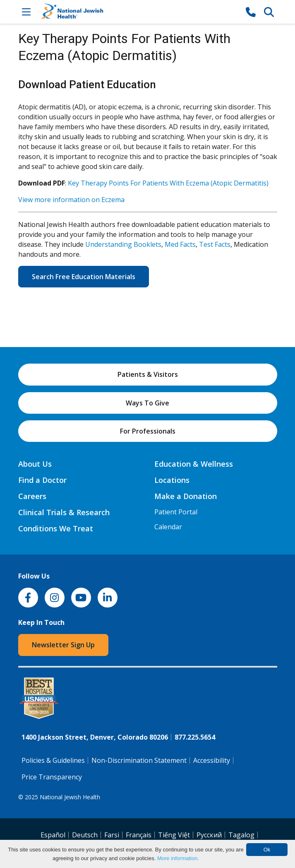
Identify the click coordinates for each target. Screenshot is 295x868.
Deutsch (85, 835)
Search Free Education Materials (84, 277)
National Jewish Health (70, 797)
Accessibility (212, 760)
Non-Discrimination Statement (139, 760)
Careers (32, 496)
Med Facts (180, 244)
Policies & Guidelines (53, 760)
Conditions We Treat (56, 528)
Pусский (209, 835)
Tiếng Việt (174, 835)
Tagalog (241, 835)
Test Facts (215, 244)
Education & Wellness (194, 464)
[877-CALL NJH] (251, 12)
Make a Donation (186, 496)
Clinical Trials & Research (64, 512)
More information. (178, 858)
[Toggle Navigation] (26, 12)
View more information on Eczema (71, 200)
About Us (35, 464)
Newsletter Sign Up (63, 645)
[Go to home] (139, 12)
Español (53, 835)
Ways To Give (147, 403)
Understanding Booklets (123, 244)
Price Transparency (52, 777)
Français (139, 835)
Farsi (112, 835)
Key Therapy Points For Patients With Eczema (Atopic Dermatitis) (168, 183)
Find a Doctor (42, 480)
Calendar (168, 527)
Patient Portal (176, 512)
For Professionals (148, 431)
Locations (172, 480)
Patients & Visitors (148, 374)
